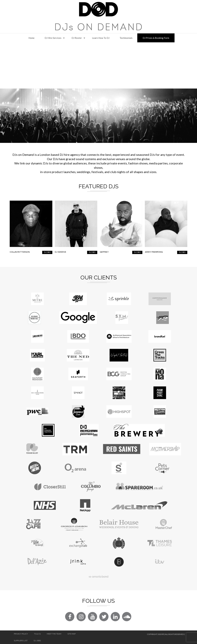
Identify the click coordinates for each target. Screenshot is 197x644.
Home (31, 38)
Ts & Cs (37, 634)
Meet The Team (54, 634)
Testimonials (126, 38)
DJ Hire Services (53, 38)
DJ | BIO (47, 252)
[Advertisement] (98, 65)
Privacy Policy (21, 634)
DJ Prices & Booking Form (156, 38)
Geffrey (104, 252)
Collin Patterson (20, 252)
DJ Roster (77, 38)
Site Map (71, 634)
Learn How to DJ (101, 38)
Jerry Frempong (154, 252)
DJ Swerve (60, 252)
